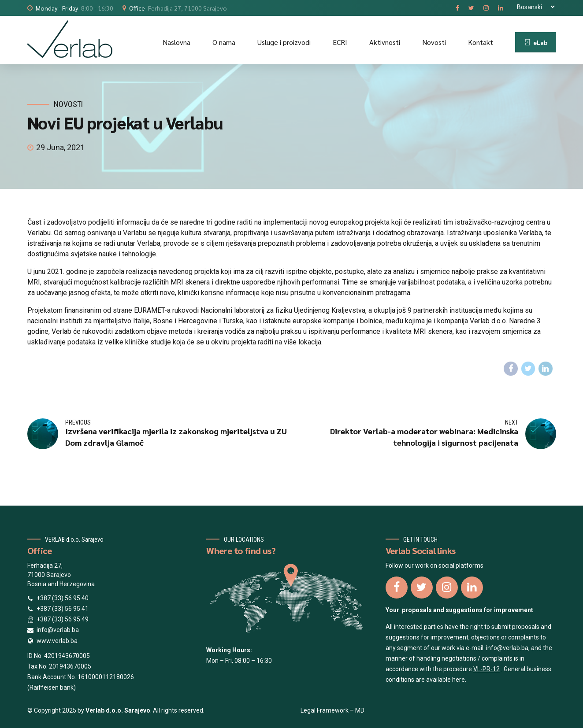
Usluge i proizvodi (284, 42)
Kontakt (481, 42)
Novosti (434, 42)
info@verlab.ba (507, 648)
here (459, 680)
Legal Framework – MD (332, 710)
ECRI (340, 42)
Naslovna (176, 42)
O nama (224, 42)
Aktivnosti (385, 42)
